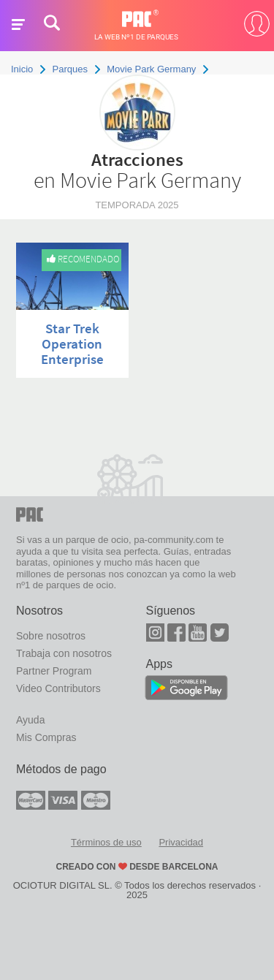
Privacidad (181, 842)
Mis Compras (46, 737)
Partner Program (54, 671)
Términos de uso (106, 842)
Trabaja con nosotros (64, 653)
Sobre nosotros (51, 636)
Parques (70, 69)
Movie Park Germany (151, 69)
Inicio (22, 69)
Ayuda (30, 720)
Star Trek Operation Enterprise (72, 343)
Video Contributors (58, 688)
